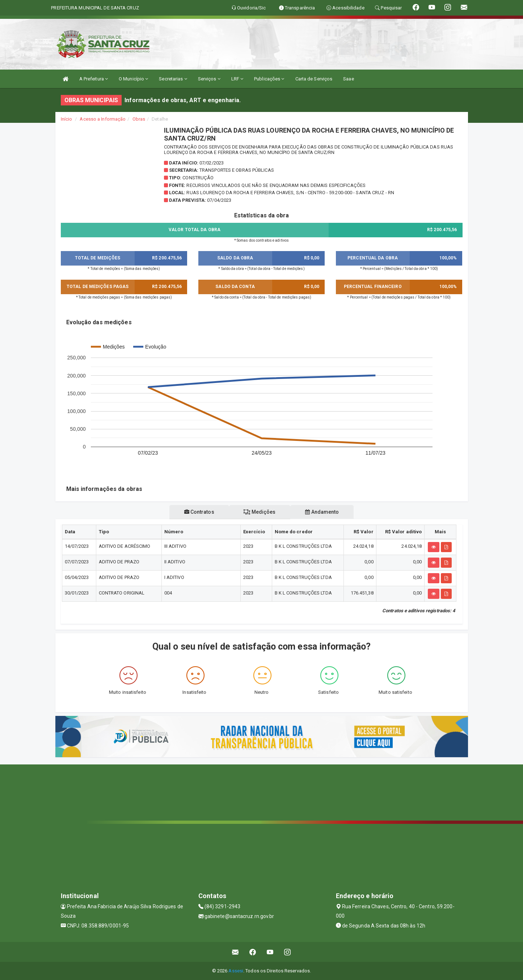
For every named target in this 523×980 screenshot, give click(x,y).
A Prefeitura (94, 79)
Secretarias (173, 79)
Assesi (236, 971)
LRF (237, 79)
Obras (139, 119)
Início (67, 119)
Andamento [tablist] (323, 512)
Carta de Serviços (314, 79)
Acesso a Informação (103, 119)
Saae (348, 79)
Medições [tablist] (260, 512)
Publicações (269, 79)
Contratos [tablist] (198, 512)
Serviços (209, 79)
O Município (133, 79)
